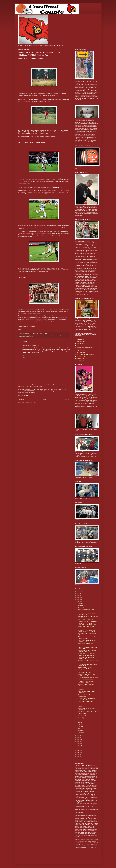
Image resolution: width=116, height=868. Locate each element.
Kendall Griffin (40, 335)
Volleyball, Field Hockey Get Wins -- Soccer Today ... (87, 709)
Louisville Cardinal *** (82, 351)
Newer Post (21, 400)
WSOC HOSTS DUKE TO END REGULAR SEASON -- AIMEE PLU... (88, 621)
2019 (78, 737)
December (81, 604)
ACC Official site (81, 340)
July (79, 720)
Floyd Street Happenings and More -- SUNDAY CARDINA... (87, 682)
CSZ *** (78, 345)
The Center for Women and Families (85, 355)
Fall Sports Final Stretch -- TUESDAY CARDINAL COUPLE (87, 651)
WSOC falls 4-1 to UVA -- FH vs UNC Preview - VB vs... (87, 641)
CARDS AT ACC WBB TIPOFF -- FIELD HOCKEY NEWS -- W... (88, 672)
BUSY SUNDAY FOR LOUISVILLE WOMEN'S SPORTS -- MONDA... (87, 631)
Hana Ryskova (33, 335)
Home (44, 400)
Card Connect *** (81, 344)
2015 (78, 746)
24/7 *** (78, 338)
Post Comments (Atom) (30, 402)
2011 (78, 754)
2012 (78, 752)
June (80, 722)
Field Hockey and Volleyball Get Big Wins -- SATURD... (87, 638)
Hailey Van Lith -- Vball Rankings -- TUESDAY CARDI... (86, 627)
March (80, 729)
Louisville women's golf (57, 335)
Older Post (67, 400)
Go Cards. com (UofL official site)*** (85, 347)
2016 (78, 744)
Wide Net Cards (80, 360)
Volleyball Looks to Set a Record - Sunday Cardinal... (86, 610)
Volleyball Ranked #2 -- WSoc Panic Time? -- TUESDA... (87, 675)
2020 (78, 735)
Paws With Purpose (81, 353)
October (80, 608)
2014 (78, 748)
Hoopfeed (79, 349)
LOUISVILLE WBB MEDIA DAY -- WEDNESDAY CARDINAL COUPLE (87, 624)
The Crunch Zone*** (81, 356)
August (80, 718)
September (81, 716)
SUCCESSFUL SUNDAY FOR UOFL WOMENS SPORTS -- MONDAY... (87, 655)
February (81, 731)
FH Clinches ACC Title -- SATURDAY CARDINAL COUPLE (87, 614)
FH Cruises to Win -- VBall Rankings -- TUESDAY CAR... (87, 699)
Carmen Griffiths (26, 335)
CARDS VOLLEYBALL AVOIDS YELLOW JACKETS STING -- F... (87, 702)
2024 (78, 595)
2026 (78, 591)
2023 (78, 598)
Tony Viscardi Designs (82, 358)
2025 (78, 593)
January (80, 733)
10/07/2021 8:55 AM (34, 346)
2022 (78, 600)
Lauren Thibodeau (47, 335)
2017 (78, 742)
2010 (78, 756)
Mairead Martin (30, 336)
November (81, 606)
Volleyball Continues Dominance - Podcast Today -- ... (86, 685)
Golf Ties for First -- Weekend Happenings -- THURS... (85, 668)
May (79, 724)
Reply (24, 358)
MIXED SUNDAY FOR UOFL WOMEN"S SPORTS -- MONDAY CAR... (88, 678)
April (79, 726)
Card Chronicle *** (81, 342)
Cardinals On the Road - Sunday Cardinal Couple (86, 658)
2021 (78, 602)
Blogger (64, 860)
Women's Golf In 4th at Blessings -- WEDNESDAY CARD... (86, 696)
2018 (78, 740)
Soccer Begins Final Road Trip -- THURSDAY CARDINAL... (86, 644)
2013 (78, 750)
